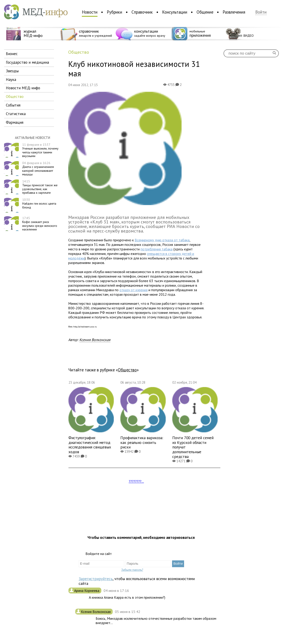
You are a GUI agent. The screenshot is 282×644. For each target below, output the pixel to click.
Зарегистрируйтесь (96, 579)
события (13, 105)
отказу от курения (134, 290)
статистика (16, 114)
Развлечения (234, 12)
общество (15, 96)
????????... (136, 481)
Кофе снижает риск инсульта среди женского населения (40, 224)
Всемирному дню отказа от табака (162, 240)
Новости (90, 12)
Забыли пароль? (132, 570)
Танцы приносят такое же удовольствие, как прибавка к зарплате (40, 187)
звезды (12, 71)
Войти (261, 12)
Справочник (142, 12)
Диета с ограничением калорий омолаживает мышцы (38, 169)
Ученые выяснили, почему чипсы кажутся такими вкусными (40, 150)
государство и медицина (27, 62)
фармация (15, 122)
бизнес (12, 54)
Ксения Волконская (95, 340)
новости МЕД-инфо (23, 88)
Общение (205, 12)
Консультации (175, 12)
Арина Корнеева (87, 591)
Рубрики (114, 12)
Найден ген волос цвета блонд (39, 203)
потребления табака (157, 249)
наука (11, 79)
